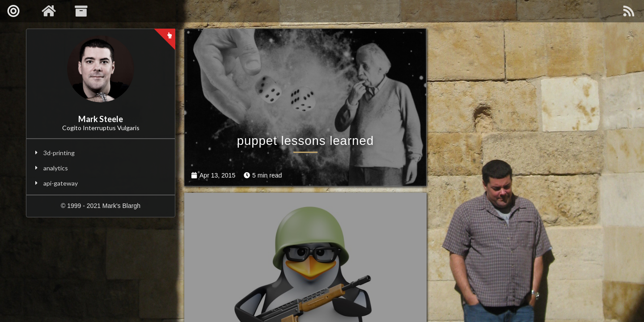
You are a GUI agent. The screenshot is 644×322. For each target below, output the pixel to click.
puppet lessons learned (292, 200)
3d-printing (59, 153)
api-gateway (61, 183)
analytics (56, 168)
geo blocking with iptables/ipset (513, 200)
